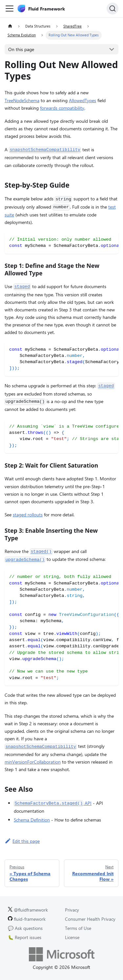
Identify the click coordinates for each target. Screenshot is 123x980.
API (53, 803)
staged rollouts (28, 515)
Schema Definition (32, 820)
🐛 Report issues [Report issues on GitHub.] (25, 937)
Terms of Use (78, 928)
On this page (21, 49)
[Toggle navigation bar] (10, 9)
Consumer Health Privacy (90, 919)
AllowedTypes (82, 100)
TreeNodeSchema (22, 100)
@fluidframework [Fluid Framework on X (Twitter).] (28, 910)
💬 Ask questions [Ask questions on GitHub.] (25, 928)
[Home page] (10, 26)
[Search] (113, 9)
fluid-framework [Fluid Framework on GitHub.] (27, 919)
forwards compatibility (62, 108)
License (72, 937)
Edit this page (22, 841)
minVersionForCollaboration (33, 762)
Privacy (72, 910)
